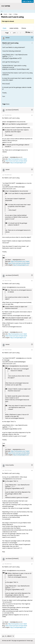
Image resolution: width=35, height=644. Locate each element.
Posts (5, 28)
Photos (24, 28)
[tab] (5, 28)
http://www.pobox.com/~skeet (17, 159)
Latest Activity (14, 28)
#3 (32, 175)
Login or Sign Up (28, 1)
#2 (32, 115)
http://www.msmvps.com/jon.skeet (16, 161)
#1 (32, 43)
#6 (32, 471)
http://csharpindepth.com (18, 163)
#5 (32, 350)
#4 (32, 281)
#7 (32, 564)
